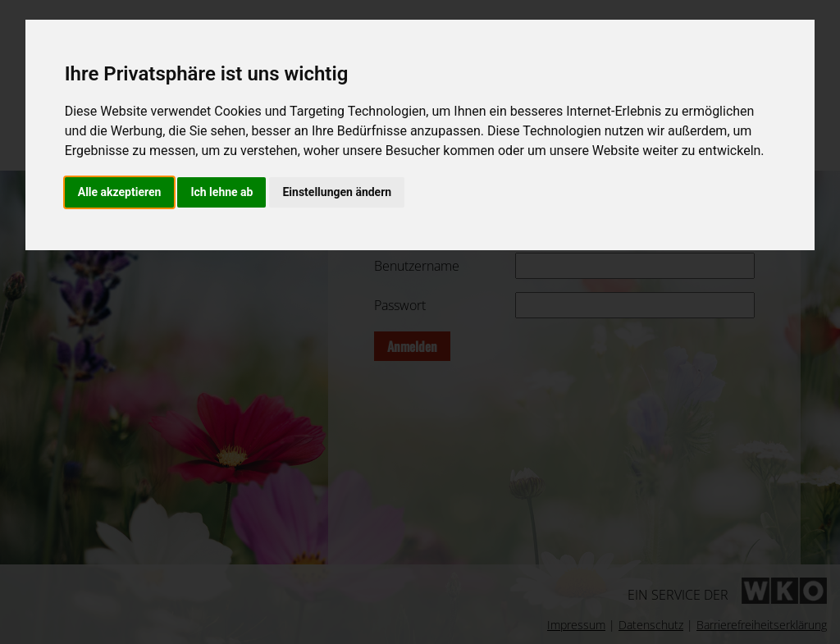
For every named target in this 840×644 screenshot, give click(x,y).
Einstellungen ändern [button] (337, 192)
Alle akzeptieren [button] (120, 192)
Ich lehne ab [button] (221, 192)
